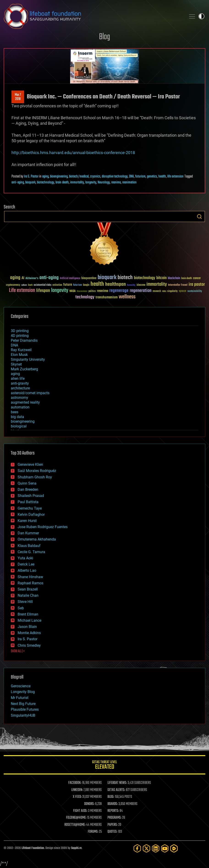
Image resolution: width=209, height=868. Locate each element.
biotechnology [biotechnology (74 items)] (144, 278)
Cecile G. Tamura (31, 552)
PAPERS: (113, 825)
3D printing (20, 331)
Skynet (16, 364)
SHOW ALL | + (18, 651)
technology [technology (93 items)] (85, 297)
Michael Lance (29, 620)
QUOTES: (112, 832)
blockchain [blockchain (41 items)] (174, 278)
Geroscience (21, 686)
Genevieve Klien (30, 465)
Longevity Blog (23, 692)
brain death (62, 183)
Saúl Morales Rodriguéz (37, 471)
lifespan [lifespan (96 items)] (43, 291)
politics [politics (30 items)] (92, 291)
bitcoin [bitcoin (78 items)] (161, 278)
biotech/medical (79, 177)
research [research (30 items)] (157, 291)
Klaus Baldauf (29, 546)
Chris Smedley (29, 645)
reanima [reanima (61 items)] (103, 291)
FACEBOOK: (75, 783)
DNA (131, 177)
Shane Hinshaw (30, 577)
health (162, 177)
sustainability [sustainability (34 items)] (195, 291)
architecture (20, 388)
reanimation (129, 183)
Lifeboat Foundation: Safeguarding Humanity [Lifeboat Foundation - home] (93, 16)
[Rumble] (174, 848)
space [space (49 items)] (183, 291)
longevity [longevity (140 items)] (60, 291)
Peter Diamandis (24, 340)
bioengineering (59, 177)
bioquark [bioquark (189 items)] (107, 278)
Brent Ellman (28, 614)
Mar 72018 (18, 97)
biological (19, 426)
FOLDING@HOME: (76, 818)
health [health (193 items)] (97, 284)
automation (20, 407)
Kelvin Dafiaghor (31, 514)
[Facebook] (137, 848)
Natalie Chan (28, 595)
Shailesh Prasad (31, 496)
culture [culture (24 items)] (24, 285)
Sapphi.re (76, 848)
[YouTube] (165, 848)
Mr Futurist (20, 698)
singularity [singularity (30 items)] (172, 291)
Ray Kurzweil (21, 350)
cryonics (95, 177)
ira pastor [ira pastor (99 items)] (197, 284)
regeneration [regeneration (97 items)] (141, 291)
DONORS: (89, 804)
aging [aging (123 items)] (15, 278)
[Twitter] (146, 848)
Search (199, 216)
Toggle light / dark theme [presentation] (201, 16)
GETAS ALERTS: (116, 790)
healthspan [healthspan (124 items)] (115, 284)
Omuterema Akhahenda (37, 539)
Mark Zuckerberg (24, 369)
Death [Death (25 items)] (30, 285)
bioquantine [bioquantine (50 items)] (89, 278)
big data (17, 417)
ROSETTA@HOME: (75, 825)
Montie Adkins (29, 633)
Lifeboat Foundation (33, 848)
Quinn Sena (27, 483)
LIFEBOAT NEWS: (117, 783)
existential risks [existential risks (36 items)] (43, 285)
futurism (140, 177)
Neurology (104, 183)
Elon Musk (19, 355)
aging (45, 177)
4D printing (20, 336)
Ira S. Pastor (31, 177)
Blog (104, 37)
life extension (175, 177)
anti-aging (18, 183)
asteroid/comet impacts (30, 393)
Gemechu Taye (30, 508)
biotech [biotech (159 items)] (125, 278)
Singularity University (28, 359)
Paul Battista (28, 502)
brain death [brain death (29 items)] (187, 279)
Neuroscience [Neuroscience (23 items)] (82, 292)
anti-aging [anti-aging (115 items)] (49, 278)
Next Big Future (23, 704)
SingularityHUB (23, 715)
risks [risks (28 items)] (164, 291)
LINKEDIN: (77, 790)
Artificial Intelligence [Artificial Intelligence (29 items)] (70, 279)
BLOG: (111, 797)
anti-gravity (20, 383)
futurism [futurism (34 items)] (77, 285)
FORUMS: (93, 832)
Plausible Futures (25, 709)
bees (15, 412)
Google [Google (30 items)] (86, 285)
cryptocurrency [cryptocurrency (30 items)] (13, 285)
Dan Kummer (28, 533)
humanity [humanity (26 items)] (131, 285)
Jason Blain (27, 627)
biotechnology (45, 183)
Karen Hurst (27, 521)
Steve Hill (25, 602)
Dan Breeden (28, 489)
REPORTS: (113, 811)
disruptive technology (115, 177)
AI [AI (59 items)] (23, 278)
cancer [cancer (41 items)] (197, 278)
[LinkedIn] (156, 848)
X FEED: (77, 797)
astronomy (19, 398)
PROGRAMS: (114, 818)
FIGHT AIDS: (80, 811)
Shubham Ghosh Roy (35, 477)
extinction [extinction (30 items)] (57, 285)
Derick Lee (26, 564)
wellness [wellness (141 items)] (127, 297)
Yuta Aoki (25, 558)
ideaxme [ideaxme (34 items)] (141, 285)
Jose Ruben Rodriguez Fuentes (43, 527)
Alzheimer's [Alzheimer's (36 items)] (32, 279)
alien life (18, 379)
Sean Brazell (28, 589)
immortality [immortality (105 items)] (157, 284)
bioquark (30, 183)
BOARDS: (113, 804)
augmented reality (25, 402)
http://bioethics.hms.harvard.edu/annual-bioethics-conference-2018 (73, 153)
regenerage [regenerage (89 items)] (119, 291)
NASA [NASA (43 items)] (73, 291)
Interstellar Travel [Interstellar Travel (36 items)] (178, 285)
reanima (116, 183)
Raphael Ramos (30, 583)
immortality (77, 183)
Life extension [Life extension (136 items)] (22, 291)
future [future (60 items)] (68, 285)
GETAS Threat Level (104, 766)
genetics (152, 177)
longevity (91, 183)
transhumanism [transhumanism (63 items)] (107, 297)
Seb (21, 608)
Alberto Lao (27, 570)
